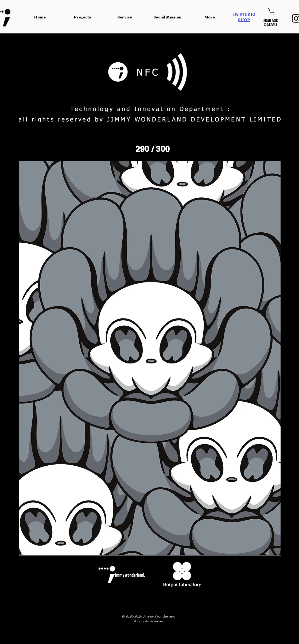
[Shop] (271, 11)
